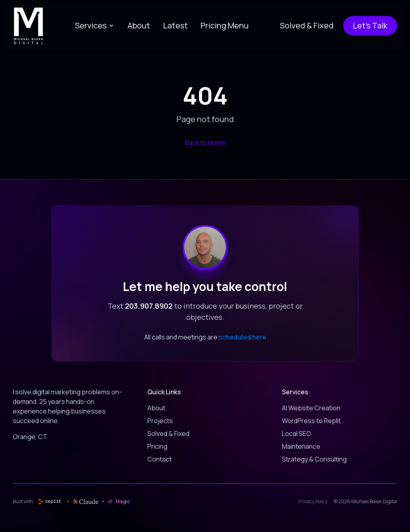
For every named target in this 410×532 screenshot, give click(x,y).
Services (95, 25)
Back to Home (205, 143)
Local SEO (296, 434)
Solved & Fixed (307, 25)
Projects (160, 421)
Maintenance (301, 446)
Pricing (157, 446)
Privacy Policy (313, 502)
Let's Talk (370, 25)
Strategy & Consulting (314, 459)
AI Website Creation (311, 408)
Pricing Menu (225, 25)
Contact (160, 459)
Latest (175, 25)
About (139, 25)
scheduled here (242, 337)
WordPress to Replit (311, 421)
